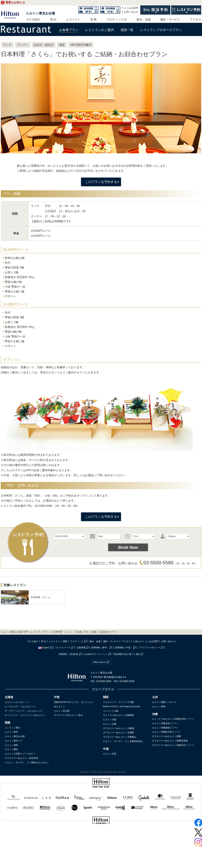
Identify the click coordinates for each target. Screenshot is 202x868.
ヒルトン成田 (11, 745)
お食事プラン (69, 30)
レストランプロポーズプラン (161, 30)
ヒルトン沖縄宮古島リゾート (166, 732)
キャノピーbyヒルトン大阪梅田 (119, 715)
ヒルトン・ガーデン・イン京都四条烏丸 (123, 741)
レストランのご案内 (100, 30)
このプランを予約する (101, 182)
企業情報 (81, 648)
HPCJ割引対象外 (81, 45)
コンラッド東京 (13, 728)
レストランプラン (40, 632)
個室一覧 (127, 30)
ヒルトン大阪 (110, 719)
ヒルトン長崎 (159, 706)
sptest (101, 834)
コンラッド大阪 (111, 711)
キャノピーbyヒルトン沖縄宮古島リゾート (173, 719)
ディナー (23, 45)
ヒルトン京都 (110, 724)
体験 (65, 641)
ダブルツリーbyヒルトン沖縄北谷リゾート (173, 745)
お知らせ (138, 641)
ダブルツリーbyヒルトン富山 (68, 715)
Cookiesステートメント (96, 654)
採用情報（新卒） (100, 648)
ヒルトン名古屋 (62, 711)
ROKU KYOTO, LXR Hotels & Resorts (122, 706)
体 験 (94, 19)
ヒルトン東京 (11, 732)
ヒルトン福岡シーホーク (164, 702)
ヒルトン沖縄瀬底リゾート (165, 728)
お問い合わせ (131, 12)
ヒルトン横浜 (11, 749)
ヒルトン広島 (110, 754)
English (44, 648)
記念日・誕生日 (44, 45)
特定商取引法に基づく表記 (127, 654)
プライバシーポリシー (149, 648)
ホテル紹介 (33, 19)
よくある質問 (131, 8)
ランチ (7, 45)
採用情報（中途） (124, 648)
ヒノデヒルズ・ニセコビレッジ (20, 706)
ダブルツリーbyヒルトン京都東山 (120, 737)
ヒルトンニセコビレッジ (17, 702)
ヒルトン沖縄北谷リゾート (165, 723)
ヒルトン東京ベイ (14, 741)
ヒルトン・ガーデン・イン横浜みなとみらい (27, 762)
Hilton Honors (99, 662)
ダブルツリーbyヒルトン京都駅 (119, 732)
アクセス (196, 19)
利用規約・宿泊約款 (68, 654)
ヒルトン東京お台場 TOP (14, 632)
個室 (62, 45)
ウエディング (115, 19)
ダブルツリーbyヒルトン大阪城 (119, 728)
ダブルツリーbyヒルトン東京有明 (21, 758)
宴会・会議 (143, 19)
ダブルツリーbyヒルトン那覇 (167, 736)
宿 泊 (53, 19)
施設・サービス (170, 19)
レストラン (73, 19)
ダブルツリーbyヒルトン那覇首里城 (170, 741)
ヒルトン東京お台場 (40, 13)
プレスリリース (63, 648)
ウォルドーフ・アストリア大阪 (118, 702)
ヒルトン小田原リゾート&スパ (20, 754)
